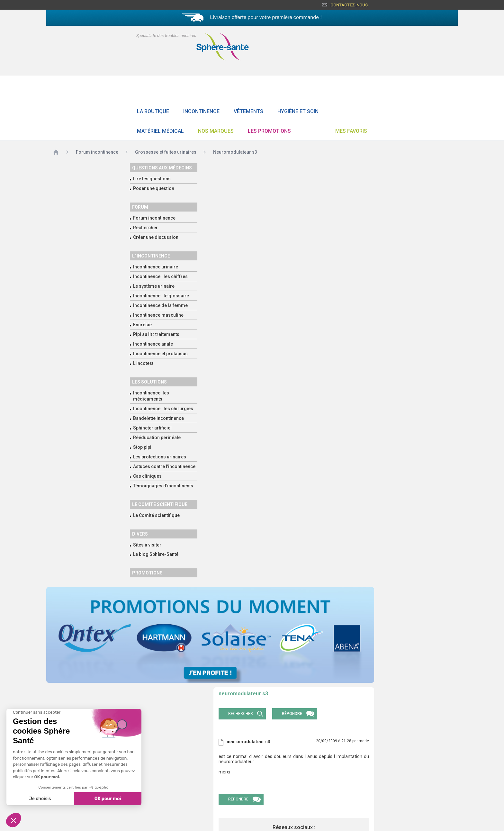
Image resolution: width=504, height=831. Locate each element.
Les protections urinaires (160, 457)
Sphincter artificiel (152, 428)
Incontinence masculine (158, 315)
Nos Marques (216, 131)
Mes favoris (351, 131)
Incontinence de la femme (160, 305)
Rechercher (145, 228)
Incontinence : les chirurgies (163, 409)
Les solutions (149, 382)
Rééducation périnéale (157, 438)
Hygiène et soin (298, 111)
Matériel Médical (160, 131)
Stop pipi (142, 447)
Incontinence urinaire (156, 267)
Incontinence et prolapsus (160, 354)
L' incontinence (151, 256)
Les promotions (269, 131)
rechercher (241, 714)
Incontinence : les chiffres (160, 276)
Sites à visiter (147, 545)
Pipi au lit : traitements (156, 334)
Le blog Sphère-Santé (156, 554)
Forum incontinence (154, 218)
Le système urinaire (154, 286)
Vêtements (248, 111)
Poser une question (154, 188)
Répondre (292, 714)
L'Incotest (143, 363)
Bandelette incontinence (158, 418)
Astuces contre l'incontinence (164, 466)
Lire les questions (152, 179)
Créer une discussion (156, 237)
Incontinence (201, 111)
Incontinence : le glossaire (161, 296)
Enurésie (142, 325)
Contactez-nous (349, 5)
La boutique (153, 111)
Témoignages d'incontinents (163, 486)
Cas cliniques (147, 476)
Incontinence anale (153, 344)
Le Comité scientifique (156, 515)
